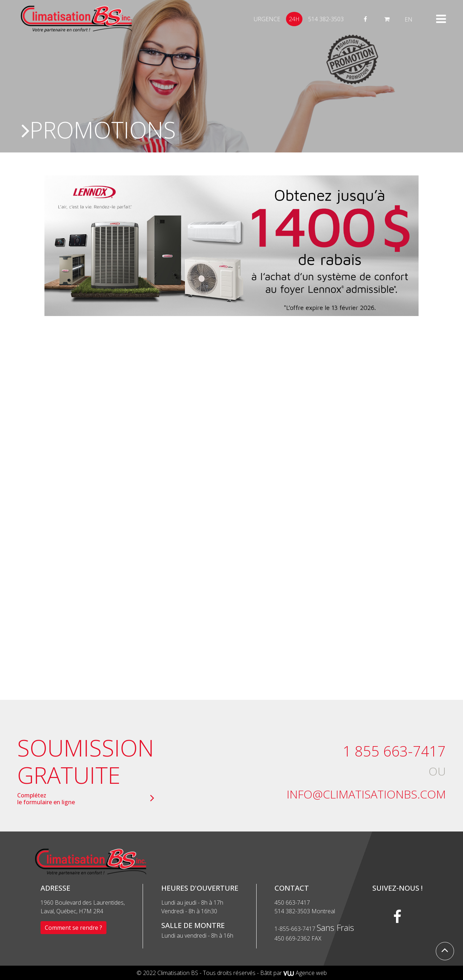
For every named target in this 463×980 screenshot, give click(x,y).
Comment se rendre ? (73, 928)
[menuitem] (409, 19)
